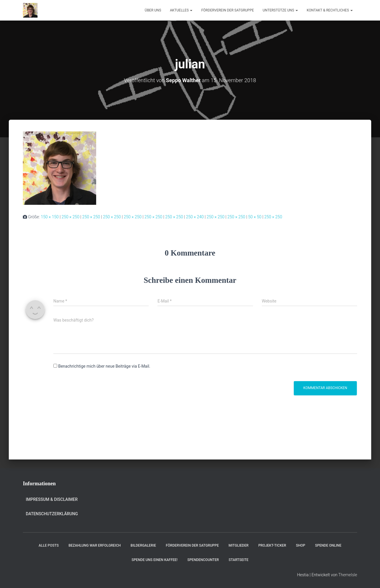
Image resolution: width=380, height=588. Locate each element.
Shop (301, 545)
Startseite (239, 560)
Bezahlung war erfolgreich (95, 545)
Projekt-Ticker (272, 545)
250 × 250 (71, 217)
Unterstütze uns (280, 10)
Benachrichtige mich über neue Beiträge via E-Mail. (104, 366)
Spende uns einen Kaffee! (155, 560)
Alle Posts (49, 545)
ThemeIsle (348, 575)
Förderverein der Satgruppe (227, 10)
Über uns (153, 10)
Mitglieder (239, 545)
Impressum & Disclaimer (52, 499)
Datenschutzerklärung (52, 514)
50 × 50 (255, 217)
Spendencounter (203, 560)
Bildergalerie (143, 545)
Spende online (328, 545)
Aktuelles (181, 10)
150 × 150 (50, 217)
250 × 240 (195, 217)
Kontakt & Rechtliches (330, 10)
